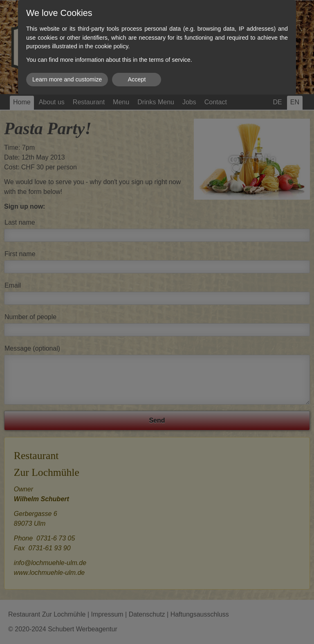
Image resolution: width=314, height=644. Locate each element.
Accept (137, 79)
